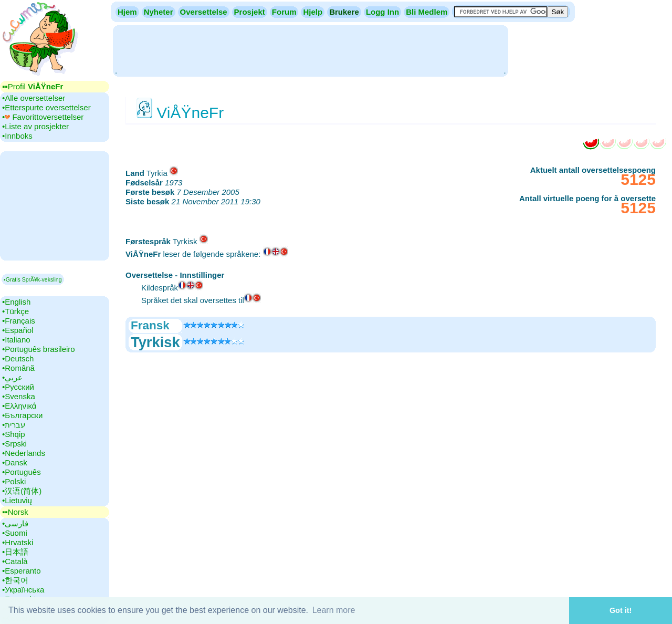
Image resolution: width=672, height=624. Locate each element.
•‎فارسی (15, 523)
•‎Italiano (16, 340)
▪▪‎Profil (33, 86)
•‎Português (22, 472)
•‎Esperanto (22, 571)
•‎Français (19, 321)
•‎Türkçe (15, 311)
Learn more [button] (334, 610)
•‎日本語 (15, 552)
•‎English (16, 302)
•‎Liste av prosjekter (35, 126)
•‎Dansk (15, 462)
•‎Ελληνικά (19, 406)
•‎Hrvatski (18, 542)
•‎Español (18, 330)
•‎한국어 (15, 580)
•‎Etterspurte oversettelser (46, 107)
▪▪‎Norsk (15, 512)
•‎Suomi (15, 533)
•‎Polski (14, 481)
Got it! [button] (621, 610)
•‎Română (18, 368)
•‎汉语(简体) (22, 491)
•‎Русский (18, 387)
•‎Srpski (14, 444)
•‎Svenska (19, 396)
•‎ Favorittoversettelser (43, 117)
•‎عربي (12, 377)
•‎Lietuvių (17, 500)
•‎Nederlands (24, 453)
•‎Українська (23, 590)
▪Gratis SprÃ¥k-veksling (33, 279)
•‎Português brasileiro (39, 349)
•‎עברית (14, 425)
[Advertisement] (310, 50)
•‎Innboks (17, 136)
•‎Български (23, 415)
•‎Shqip (14, 434)
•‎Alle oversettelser (34, 98)
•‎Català (15, 561)
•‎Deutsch (18, 358)
